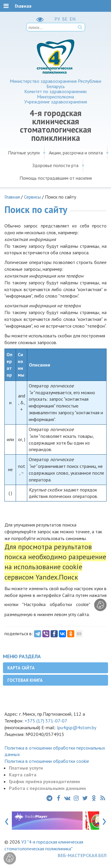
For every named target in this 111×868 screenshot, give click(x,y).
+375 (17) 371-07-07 (46, 721)
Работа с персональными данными (47, 788)
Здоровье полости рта (55, 165)
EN (73, 19)
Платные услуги (24, 153)
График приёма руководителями (44, 781)
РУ (57, 19)
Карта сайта (21, 668)
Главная (12, 197)
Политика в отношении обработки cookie (47, 761)
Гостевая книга (25, 680)
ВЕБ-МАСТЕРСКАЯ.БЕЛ (82, 855)
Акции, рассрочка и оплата (76, 153)
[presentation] (7, 820)
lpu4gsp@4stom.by (77, 727)
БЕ (65, 19)
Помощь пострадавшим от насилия (56, 178)
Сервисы (32, 197)
